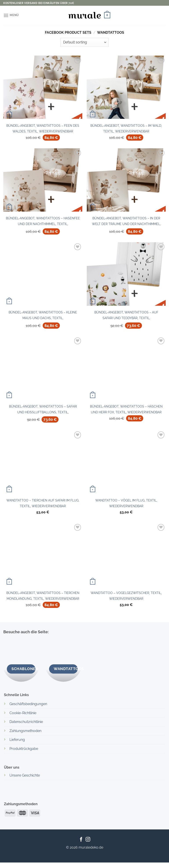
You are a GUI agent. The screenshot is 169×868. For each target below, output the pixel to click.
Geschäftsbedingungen (28, 704)
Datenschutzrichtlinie (26, 722)
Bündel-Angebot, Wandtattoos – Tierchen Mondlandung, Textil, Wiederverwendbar (43, 596)
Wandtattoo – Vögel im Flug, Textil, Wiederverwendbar (126, 503)
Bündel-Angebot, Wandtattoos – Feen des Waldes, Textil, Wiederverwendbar (43, 128)
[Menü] (11, 15)
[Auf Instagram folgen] (88, 840)
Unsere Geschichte (25, 775)
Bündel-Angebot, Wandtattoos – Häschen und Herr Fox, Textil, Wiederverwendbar (126, 409)
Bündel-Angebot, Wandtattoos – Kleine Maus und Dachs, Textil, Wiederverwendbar (43, 316)
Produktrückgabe (24, 749)
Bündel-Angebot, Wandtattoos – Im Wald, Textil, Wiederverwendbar (126, 128)
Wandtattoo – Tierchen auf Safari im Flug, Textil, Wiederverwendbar (43, 503)
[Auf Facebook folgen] (81, 840)
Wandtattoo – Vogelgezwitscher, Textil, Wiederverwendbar (126, 596)
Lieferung (17, 740)
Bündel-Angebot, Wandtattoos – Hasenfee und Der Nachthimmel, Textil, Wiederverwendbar (43, 222)
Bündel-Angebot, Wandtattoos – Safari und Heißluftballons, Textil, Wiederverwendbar (43, 410)
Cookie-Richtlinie (23, 713)
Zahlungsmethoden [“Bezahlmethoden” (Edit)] (25, 731)
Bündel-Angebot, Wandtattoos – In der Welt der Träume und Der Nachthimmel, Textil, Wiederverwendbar (126, 222)
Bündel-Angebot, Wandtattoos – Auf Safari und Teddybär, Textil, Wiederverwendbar (126, 316)
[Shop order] (84, 42)
